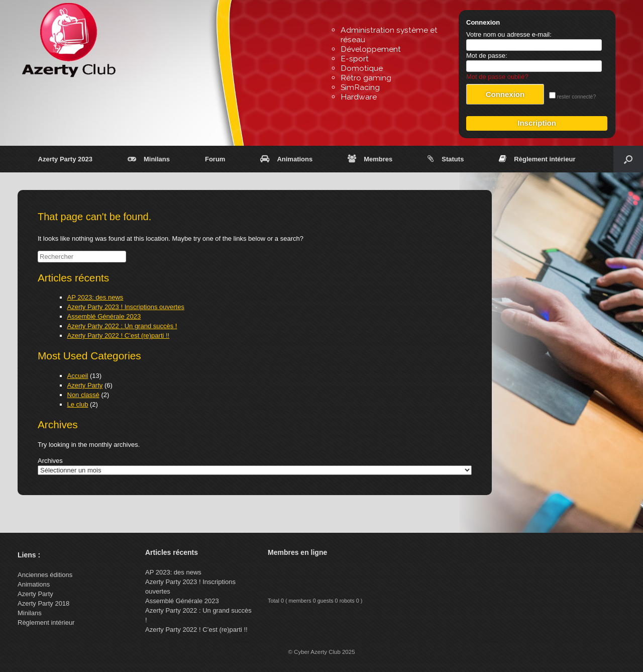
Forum (215, 159)
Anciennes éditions (45, 575)
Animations (286, 159)
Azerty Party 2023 (65, 159)
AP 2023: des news (95, 297)
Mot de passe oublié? (497, 77)
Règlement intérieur (537, 159)
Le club (78, 404)
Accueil (78, 376)
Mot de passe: (487, 56)
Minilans (149, 159)
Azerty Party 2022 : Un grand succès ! (122, 326)
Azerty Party (85, 385)
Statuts (446, 159)
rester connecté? (572, 97)
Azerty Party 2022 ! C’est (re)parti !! (119, 335)
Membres (370, 159)
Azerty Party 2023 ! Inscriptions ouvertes (126, 307)
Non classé (83, 395)
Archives (50, 461)
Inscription (537, 123)
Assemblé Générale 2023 (104, 316)
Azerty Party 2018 (43, 603)
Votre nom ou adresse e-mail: (509, 34)
